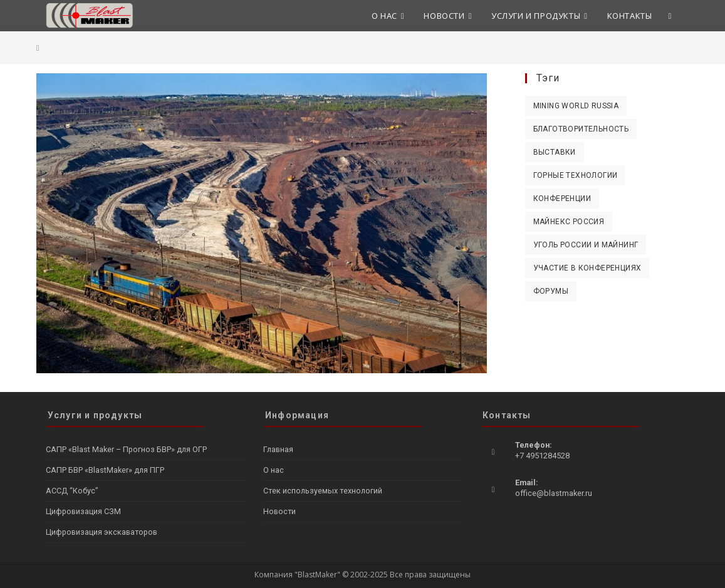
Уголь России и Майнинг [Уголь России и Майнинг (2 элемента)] (586, 245)
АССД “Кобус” (72, 491)
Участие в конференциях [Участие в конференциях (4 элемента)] (587, 268)
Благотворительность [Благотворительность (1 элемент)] (581, 129)
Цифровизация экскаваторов (102, 532)
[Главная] (38, 48)
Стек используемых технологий (323, 491)
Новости (279, 511)
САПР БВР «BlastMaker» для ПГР (105, 470)
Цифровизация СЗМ (83, 511)
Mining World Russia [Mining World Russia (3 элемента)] (576, 106)
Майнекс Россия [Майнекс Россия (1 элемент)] (569, 222)
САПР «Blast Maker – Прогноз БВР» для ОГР (126, 449)
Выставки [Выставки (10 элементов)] (555, 152)
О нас (274, 470)
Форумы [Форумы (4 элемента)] (551, 291)
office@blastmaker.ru (554, 493)
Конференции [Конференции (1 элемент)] (562, 199)
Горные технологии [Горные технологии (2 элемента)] (576, 175)
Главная (278, 449)
